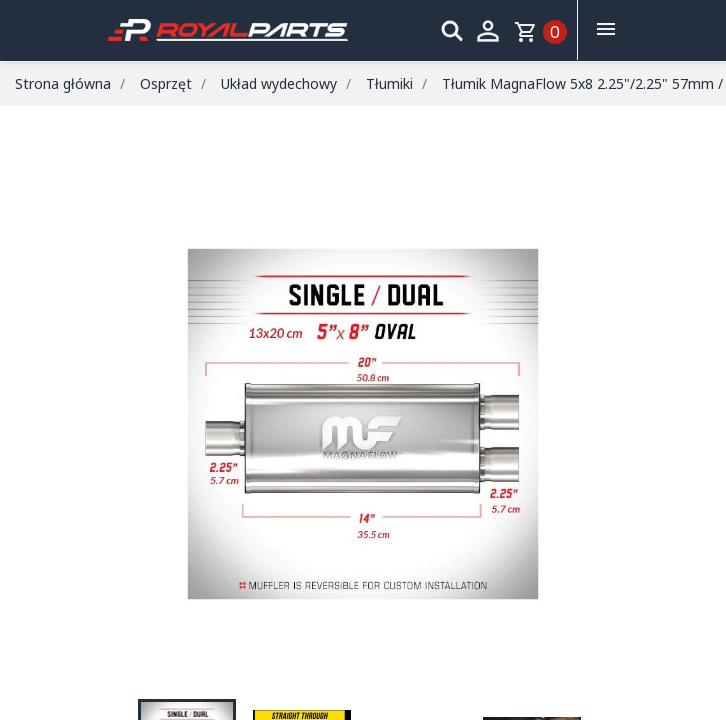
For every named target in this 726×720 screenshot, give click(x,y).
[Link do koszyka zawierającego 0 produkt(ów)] (540, 32)
